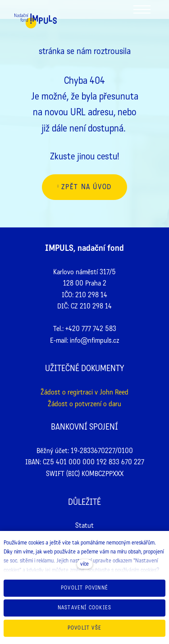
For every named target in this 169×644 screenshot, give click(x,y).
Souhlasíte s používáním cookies (122, 570)
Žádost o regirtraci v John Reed (84, 392)
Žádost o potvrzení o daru (84, 404)
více (84, 564)
